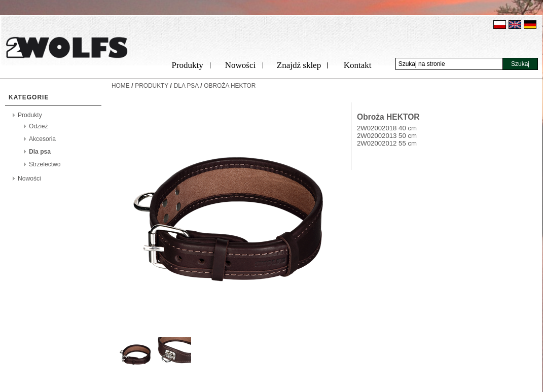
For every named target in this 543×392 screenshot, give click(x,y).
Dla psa (40, 152)
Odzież (39, 126)
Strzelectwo (45, 164)
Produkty (187, 65)
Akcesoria (42, 139)
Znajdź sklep (299, 65)
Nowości (240, 65)
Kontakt (358, 65)
